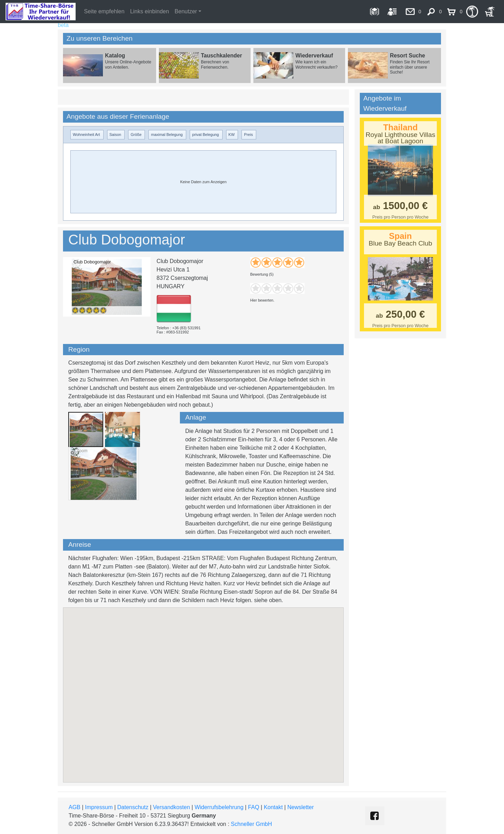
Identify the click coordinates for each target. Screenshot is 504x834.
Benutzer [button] (186, 11)
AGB (75, 807)
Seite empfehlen (104, 11)
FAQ (254, 807)
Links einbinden (150, 11)
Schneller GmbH (251, 824)
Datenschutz (133, 807)
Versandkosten (171, 807)
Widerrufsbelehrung (219, 807)
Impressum (99, 807)
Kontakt (273, 807)
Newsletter (301, 807)
